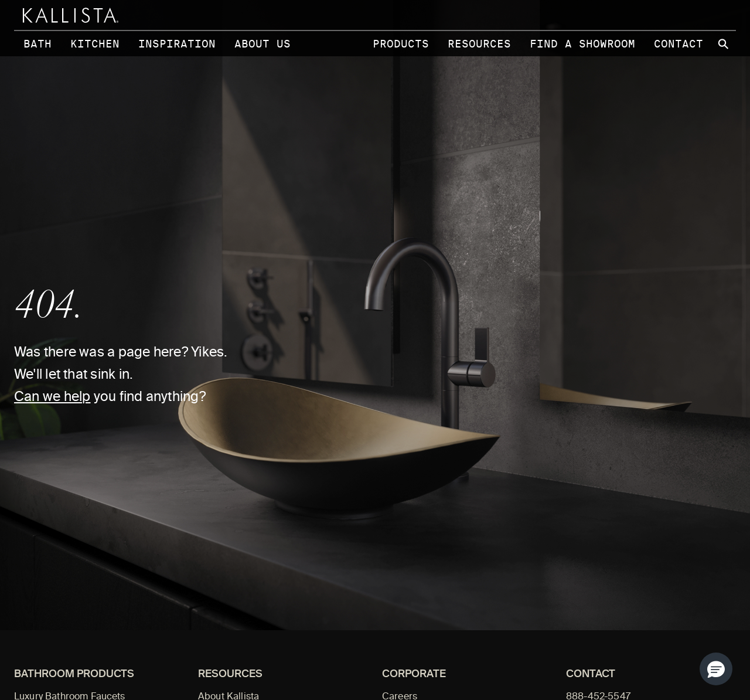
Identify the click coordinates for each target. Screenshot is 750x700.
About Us (262, 44)
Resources (479, 44)
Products (401, 44)
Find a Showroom (582, 44)
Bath (37, 44)
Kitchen (95, 44)
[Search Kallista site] (724, 44)
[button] (716, 669)
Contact (679, 44)
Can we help (52, 397)
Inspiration (177, 44)
